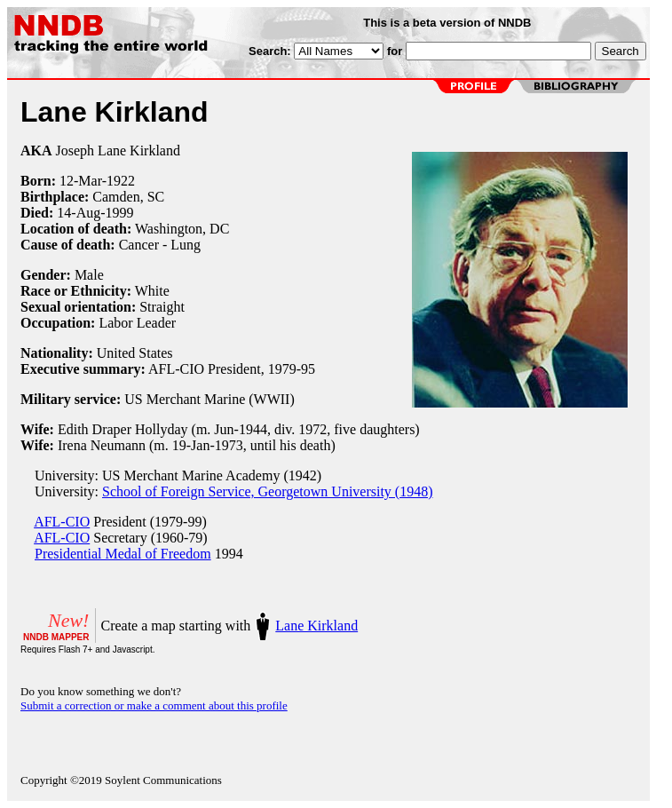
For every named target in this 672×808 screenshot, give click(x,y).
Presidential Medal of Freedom (123, 554)
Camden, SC (128, 197)
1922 (121, 181)
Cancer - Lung (160, 245)
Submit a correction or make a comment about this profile (154, 705)
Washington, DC (182, 229)
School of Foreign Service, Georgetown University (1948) (268, 491)
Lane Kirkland (316, 626)
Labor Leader (137, 323)
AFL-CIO (62, 522)
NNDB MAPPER (56, 637)
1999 (120, 213)
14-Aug (79, 213)
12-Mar (81, 181)
